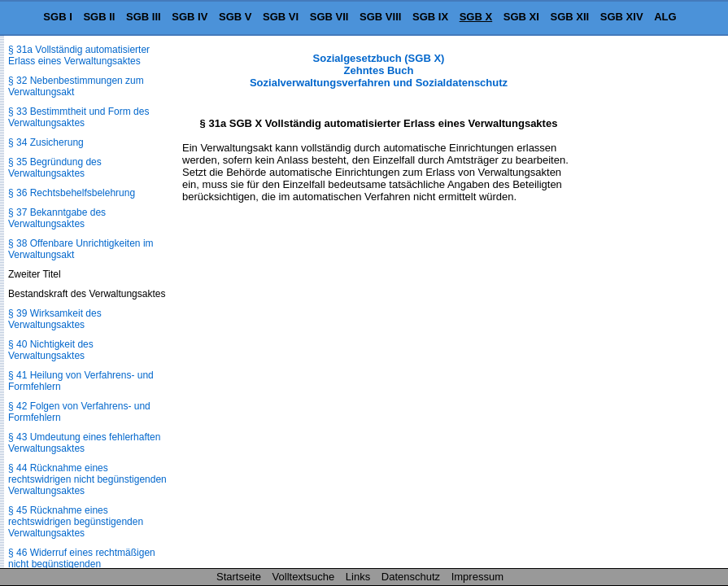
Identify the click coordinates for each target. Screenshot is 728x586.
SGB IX (430, 17)
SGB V (235, 17)
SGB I (57, 17)
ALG (665, 17)
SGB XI (521, 17)
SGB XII (570, 17)
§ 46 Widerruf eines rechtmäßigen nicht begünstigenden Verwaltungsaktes (82, 564)
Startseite (239, 577)
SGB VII (329, 17)
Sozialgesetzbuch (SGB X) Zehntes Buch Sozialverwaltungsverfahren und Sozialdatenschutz (379, 70)
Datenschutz (411, 577)
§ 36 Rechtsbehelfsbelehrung (72, 193)
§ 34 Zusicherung (46, 142)
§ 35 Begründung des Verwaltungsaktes (55, 168)
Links (358, 577)
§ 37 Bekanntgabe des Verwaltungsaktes (57, 218)
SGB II (99, 17)
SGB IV (190, 17)
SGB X (476, 17)
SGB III (144, 17)
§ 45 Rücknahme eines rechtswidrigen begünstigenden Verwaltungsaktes (76, 522)
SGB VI (281, 17)
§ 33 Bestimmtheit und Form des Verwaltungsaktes (78, 117)
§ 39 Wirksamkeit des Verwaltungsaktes (55, 319)
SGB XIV (622, 17)
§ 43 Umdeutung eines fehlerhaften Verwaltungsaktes (84, 443)
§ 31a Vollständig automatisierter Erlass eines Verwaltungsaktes (79, 55)
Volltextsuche (304, 577)
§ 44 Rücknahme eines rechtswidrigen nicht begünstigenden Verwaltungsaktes (87, 479)
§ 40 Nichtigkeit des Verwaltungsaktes (51, 350)
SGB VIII (380, 17)
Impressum (477, 577)
